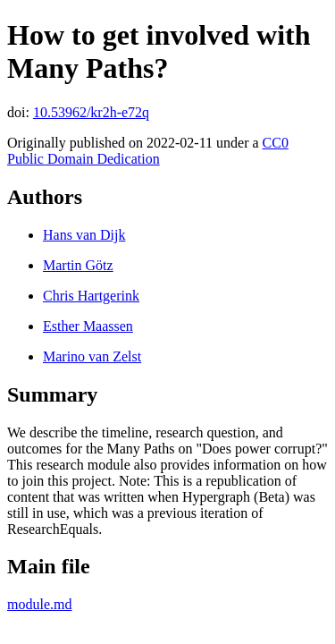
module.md (39, 604)
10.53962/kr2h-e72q (91, 112)
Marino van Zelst (92, 356)
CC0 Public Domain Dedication (148, 151)
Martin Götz (78, 265)
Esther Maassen (88, 326)
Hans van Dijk (84, 235)
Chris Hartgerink (91, 296)
